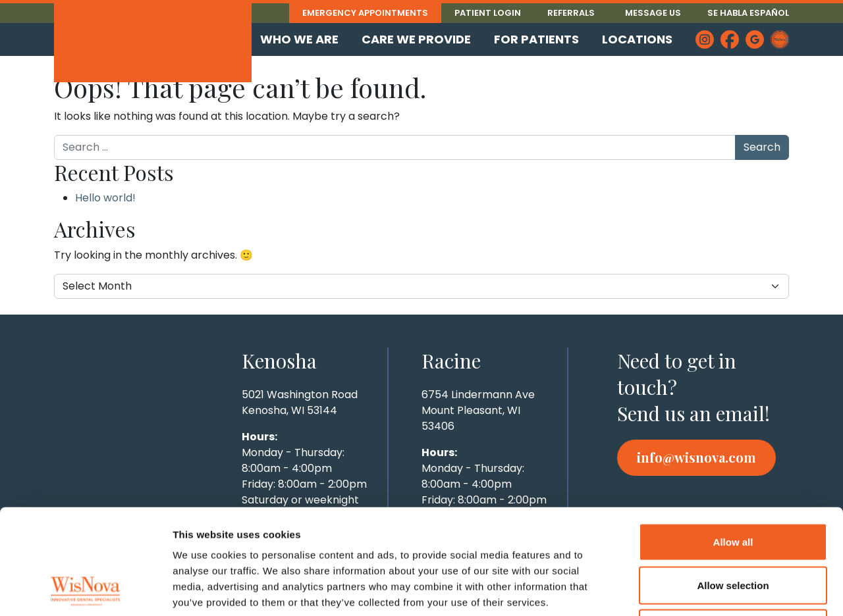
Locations (637, 39)
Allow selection (733, 487)
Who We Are (299, 39)
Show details (691, 590)
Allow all (733, 443)
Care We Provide (416, 39)
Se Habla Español (748, 13)
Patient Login (488, 13)
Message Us (653, 13)
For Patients (536, 39)
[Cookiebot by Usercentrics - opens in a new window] (85, 590)
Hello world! (105, 198)
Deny (733, 529)
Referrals (571, 13)
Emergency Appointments (365, 13)
